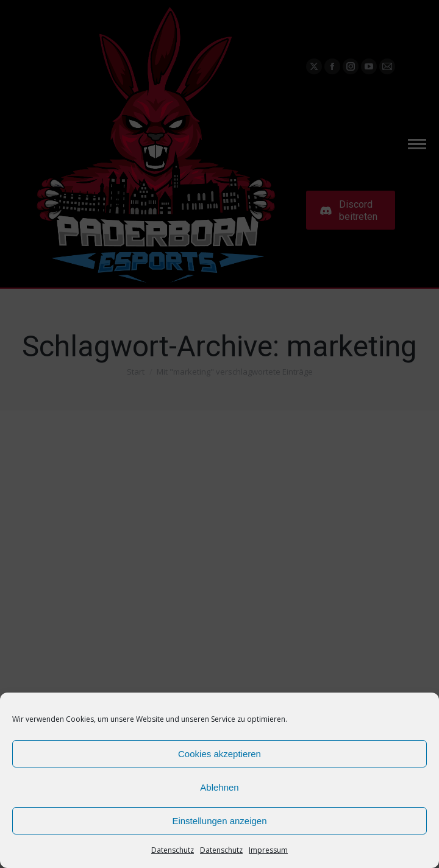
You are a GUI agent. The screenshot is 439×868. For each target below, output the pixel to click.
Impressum (268, 850)
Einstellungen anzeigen (219, 821)
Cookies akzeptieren (220, 754)
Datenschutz (173, 850)
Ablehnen (219, 787)
